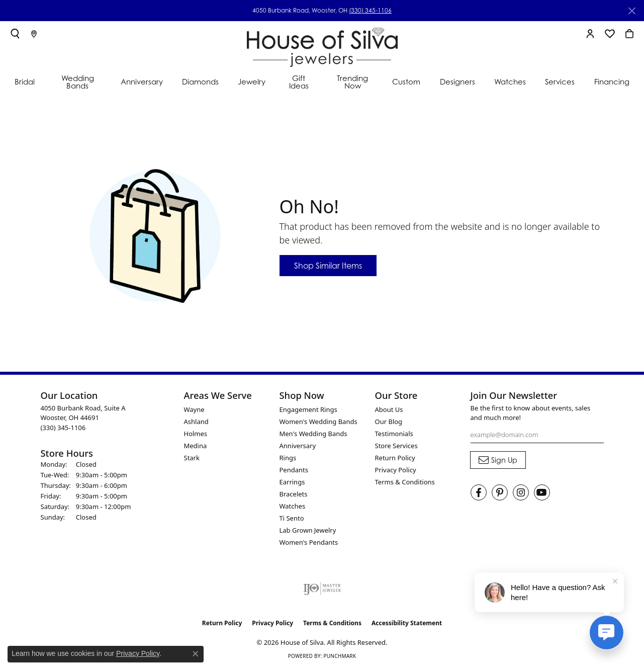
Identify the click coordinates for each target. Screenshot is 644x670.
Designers (457, 81)
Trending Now (352, 82)
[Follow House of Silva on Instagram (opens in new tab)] (521, 492)
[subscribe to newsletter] (498, 460)
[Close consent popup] (196, 654)
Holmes (196, 434)
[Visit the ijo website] (322, 589)
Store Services (396, 446)
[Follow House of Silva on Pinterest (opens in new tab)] (500, 492)
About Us (389, 409)
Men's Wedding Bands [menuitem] (313, 434)
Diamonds (200, 81)
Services (560, 81)
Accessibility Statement (407, 623)
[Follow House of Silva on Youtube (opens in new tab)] (542, 492)
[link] (34, 34)
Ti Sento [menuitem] (292, 518)
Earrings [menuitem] (292, 482)
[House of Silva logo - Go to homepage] (322, 45)
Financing (612, 81)
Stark (192, 458)
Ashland (196, 422)
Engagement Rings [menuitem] (308, 409)
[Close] (632, 11)
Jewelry (252, 81)
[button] (15, 34)
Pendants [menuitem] (294, 470)
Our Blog (389, 422)
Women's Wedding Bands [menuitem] (318, 422)
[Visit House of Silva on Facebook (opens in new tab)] (479, 492)
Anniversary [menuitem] (298, 446)
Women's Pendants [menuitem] (309, 542)
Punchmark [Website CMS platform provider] (340, 656)
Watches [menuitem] (293, 506)
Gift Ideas (299, 82)
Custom (406, 81)
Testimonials (394, 434)
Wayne (194, 409)
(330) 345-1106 (370, 10)
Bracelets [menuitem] (294, 494)
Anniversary (142, 81)
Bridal (25, 81)
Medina (196, 446)
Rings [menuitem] (288, 458)
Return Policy (395, 458)
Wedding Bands (78, 82)
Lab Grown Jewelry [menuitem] (308, 530)
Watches (510, 81)
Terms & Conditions (405, 482)
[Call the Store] (63, 428)
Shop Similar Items (328, 266)
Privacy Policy (396, 470)
